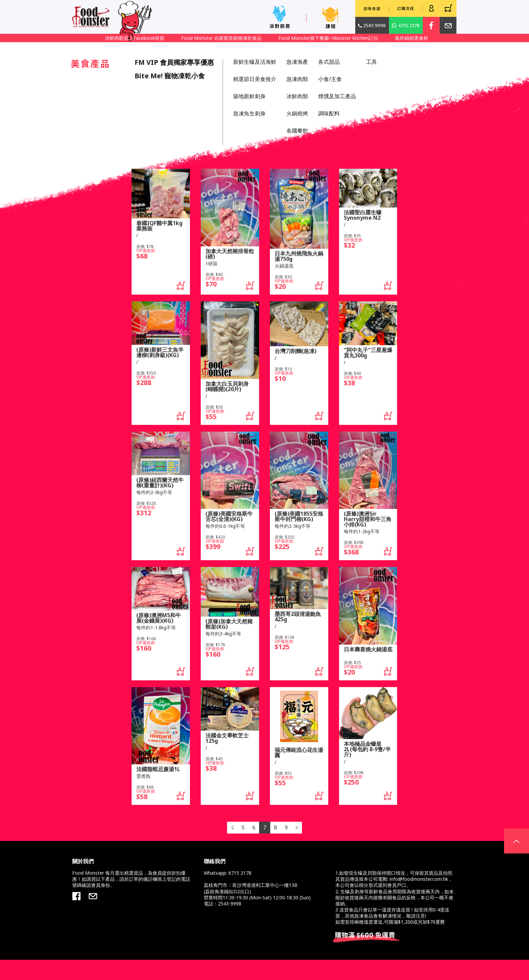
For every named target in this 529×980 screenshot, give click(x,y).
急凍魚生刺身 (249, 113)
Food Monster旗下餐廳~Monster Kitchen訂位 (328, 38)
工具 (371, 62)
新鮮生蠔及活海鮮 (255, 62)
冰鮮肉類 (297, 96)
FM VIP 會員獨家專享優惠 (174, 62)
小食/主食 (330, 79)
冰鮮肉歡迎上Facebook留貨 (135, 38)
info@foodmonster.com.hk (419, 879)
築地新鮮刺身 (249, 96)
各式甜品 (329, 62)
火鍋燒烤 (297, 113)
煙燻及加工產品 (337, 96)
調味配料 (329, 113)
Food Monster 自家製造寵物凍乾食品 (221, 38)
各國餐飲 (297, 131)
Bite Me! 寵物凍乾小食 (170, 76)
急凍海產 (297, 62)
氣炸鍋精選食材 (412, 38)
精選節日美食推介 (255, 79)
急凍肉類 (297, 79)
